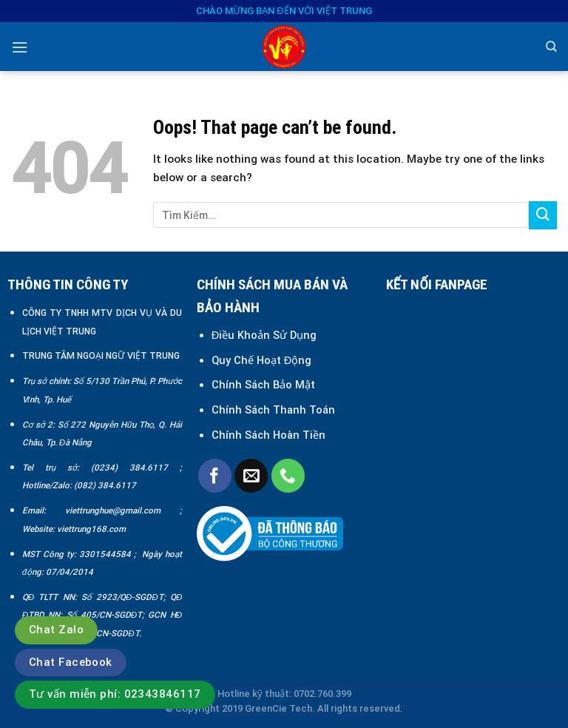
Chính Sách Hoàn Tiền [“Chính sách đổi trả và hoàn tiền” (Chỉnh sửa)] (268, 435)
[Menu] (20, 47)
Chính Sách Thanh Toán (273, 410)
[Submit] (543, 215)
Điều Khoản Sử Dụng (264, 335)
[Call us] (288, 475)
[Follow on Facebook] (215, 475)
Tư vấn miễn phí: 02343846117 (115, 694)
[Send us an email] (251, 475)
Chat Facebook (71, 662)
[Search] (551, 47)
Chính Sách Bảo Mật (265, 385)
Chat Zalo (56, 630)
